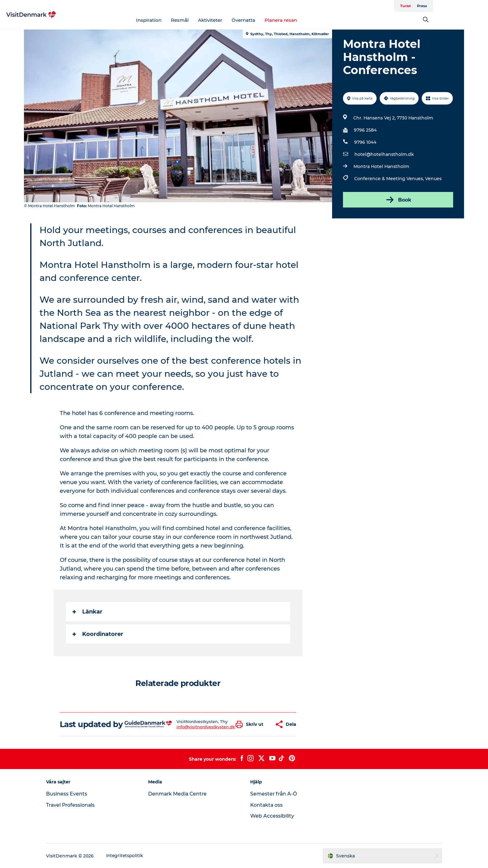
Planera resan (308, 20)
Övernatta (271, 20)
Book (398, 200)
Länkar (88, 612)
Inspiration (176, 20)
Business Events (72, 794)
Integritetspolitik (130, 856)
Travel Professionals (76, 805)
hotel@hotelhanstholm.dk (384, 154)
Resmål (207, 20)
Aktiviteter (238, 20)
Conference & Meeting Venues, (389, 179)
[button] (251, 724)
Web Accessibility (272, 816)
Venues (433, 179)
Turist (442, 6)
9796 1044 (365, 142)
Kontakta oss (267, 805)
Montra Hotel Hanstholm (381, 166)
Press (458, 6)
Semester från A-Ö (274, 794)
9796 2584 (365, 130)
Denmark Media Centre (181, 794)
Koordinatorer (98, 634)
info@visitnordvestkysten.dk (206, 727)
